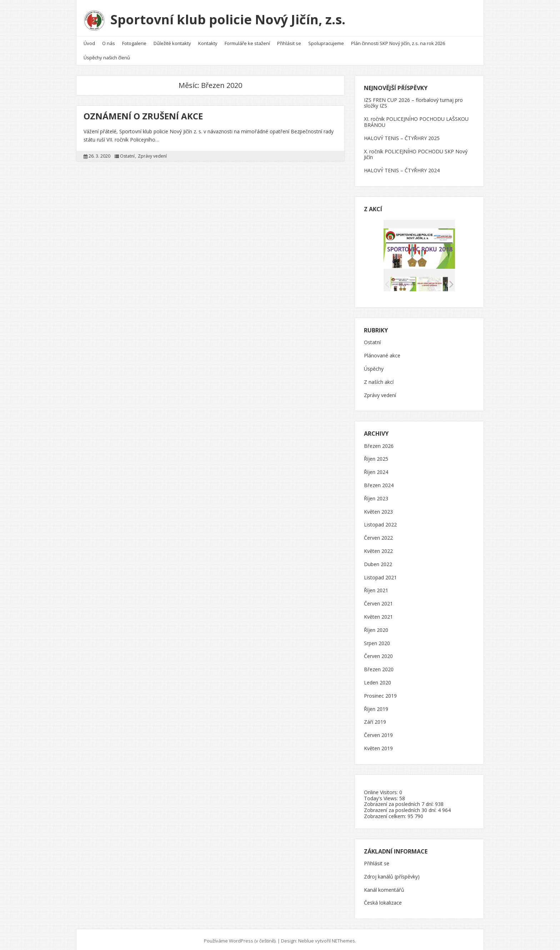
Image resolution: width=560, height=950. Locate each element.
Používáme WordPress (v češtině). (240, 938)
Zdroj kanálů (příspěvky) (392, 874)
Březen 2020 (379, 667)
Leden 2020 (377, 680)
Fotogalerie (134, 41)
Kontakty (208, 41)
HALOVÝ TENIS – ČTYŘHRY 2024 (402, 168)
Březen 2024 (379, 483)
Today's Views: (382, 795)
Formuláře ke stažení (247, 41)
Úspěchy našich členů (107, 55)
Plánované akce (382, 353)
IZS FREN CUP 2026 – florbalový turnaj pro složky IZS (413, 100)
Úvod (89, 41)
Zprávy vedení (152, 154)
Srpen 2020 (377, 641)
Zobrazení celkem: (386, 813)
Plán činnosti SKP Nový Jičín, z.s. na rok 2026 (398, 41)
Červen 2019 (378, 733)
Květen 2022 (378, 548)
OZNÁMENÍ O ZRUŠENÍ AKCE (143, 113)
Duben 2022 (378, 562)
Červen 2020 (378, 654)
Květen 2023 (378, 509)
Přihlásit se (289, 41)
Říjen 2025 (376, 457)
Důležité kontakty (172, 41)
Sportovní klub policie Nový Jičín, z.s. (229, 18)
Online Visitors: (382, 789)
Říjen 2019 (376, 706)
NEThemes (343, 938)
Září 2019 (375, 720)
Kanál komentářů (384, 887)
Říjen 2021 (376, 588)
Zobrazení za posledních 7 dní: (399, 801)
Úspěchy (374, 367)
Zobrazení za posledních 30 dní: (401, 808)
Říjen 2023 (376, 496)
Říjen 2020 (376, 627)
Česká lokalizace (383, 900)
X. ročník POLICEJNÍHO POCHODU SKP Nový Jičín (416, 152)
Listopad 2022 (380, 522)
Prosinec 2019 (380, 693)
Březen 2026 (379, 443)
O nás (109, 41)
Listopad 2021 (380, 575)
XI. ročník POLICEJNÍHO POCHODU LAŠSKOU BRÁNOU (416, 119)
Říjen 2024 (376, 470)
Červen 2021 (378, 601)
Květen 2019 (378, 746)
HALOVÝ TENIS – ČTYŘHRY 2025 (402, 135)
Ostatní (127, 154)
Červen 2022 (378, 536)
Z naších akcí (379, 379)
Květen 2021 (378, 614)
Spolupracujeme (326, 41)
